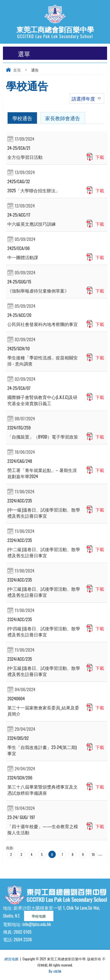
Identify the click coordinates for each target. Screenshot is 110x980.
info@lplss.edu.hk (37, 924)
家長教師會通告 (63, 118)
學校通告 (22, 118)
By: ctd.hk (55, 971)
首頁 (17, 70)
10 (93, 854)
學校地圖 (39, 916)
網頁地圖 (11, 959)
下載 (100, 157)
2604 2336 (23, 939)
